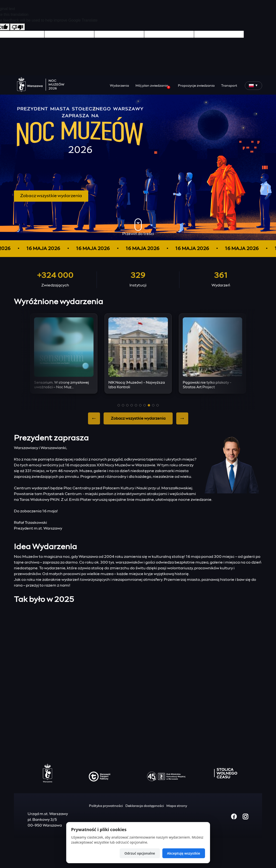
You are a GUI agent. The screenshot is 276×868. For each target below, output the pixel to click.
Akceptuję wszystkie (184, 853)
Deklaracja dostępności (145, 806)
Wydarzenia (119, 86)
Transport (229, 86)
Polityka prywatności (106, 806)
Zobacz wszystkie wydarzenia (51, 196)
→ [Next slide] (182, 418)
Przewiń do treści (138, 227)
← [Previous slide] (94, 418)
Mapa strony (177, 806)
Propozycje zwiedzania (196, 86)
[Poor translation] (18, 27)
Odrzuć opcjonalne (140, 853)
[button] (119, 405)
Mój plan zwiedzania (153, 86)
